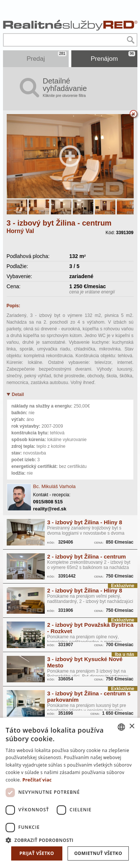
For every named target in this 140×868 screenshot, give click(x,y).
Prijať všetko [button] (37, 853)
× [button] (132, 727)
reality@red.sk (50, 509)
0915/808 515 (48, 502)
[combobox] (121, 727)
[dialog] (70, 793)
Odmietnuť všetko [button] (98, 853)
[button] (70, 840)
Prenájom (113, 57)
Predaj (46, 57)
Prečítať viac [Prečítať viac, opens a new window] (37, 780)
